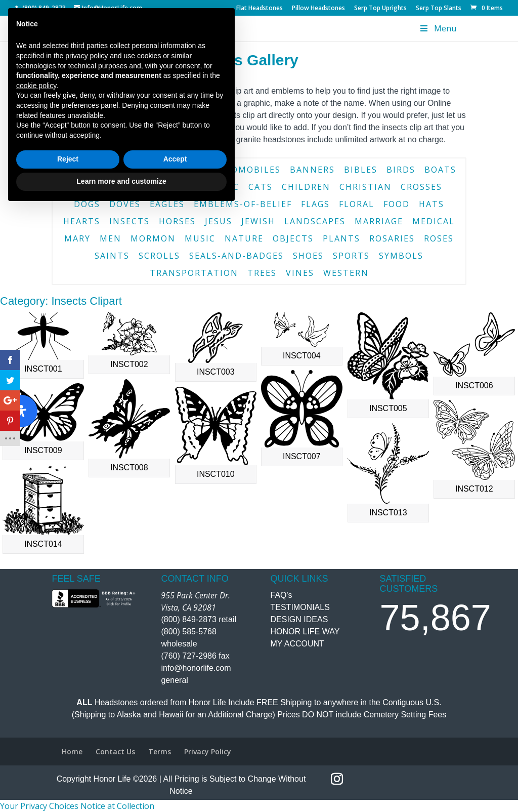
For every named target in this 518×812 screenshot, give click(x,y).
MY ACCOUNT (297, 644)
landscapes (315, 221)
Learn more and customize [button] (121, 784)
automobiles (246, 170)
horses (177, 221)
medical (434, 221)
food (397, 204)
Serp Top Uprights (380, 9)
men (111, 238)
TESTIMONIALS (300, 607)
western (346, 273)
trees (262, 273)
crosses (421, 187)
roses (439, 238)
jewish (258, 221)
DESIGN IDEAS (299, 619)
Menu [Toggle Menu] (437, 28)
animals (129, 170)
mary (77, 238)
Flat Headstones (260, 9)
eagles (167, 204)
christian (365, 187)
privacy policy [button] (87, 659)
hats (431, 204)
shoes (308, 256)
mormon (153, 238)
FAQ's (282, 595)
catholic (215, 187)
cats (261, 187)
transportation (194, 273)
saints (112, 256)
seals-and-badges (236, 256)
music (200, 238)
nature (244, 238)
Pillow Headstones (318, 9)
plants (341, 238)
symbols (401, 256)
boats (440, 170)
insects (129, 221)
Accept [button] (175, 762)
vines (300, 273)
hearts (82, 221)
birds (401, 170)
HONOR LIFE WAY (305, 632)
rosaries (392, 238)
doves (125, 204)
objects (293, 238)
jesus (219, 221)
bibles (361, 170)
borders (98, 187)
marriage (379, 221)
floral (357, 204)
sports (351, 256)
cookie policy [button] (36, 688)
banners (312, 170)
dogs (87, 204)
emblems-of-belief (243, 204)
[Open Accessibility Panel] (21, 411)
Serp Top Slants (439, 9)
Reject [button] (68, 762)
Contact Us (152, 139)
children (306, 187)
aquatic (181, 170)
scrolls (159, 256)
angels (80, 170)
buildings (156, 187)
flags (315, 204)
